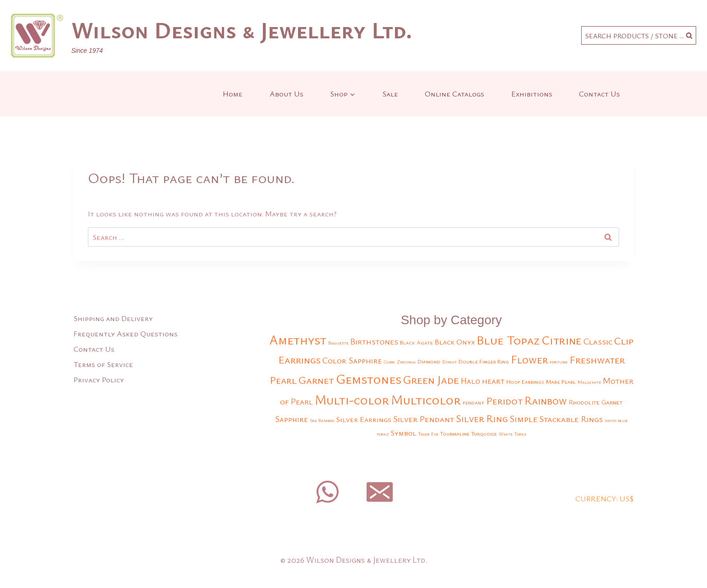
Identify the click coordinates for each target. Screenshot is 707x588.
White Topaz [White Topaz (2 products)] (513, 434)
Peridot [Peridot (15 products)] (504, 401)
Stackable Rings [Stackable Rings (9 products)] (571, 419)
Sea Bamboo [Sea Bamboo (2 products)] (322, 420)
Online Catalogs (454, 94)
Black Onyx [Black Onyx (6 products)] (455, 342)
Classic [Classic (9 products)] (598, 341)
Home (233, 94)
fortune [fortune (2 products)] (559, 362)
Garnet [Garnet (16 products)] (316, 380)
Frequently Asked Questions (126, 333)
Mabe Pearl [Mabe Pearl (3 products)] (561, 382)
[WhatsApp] (327, 492)
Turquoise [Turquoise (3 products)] (484, 434)
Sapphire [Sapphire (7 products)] (292, 419)
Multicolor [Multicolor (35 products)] (426, 399)
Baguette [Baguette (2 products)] (338, 343)
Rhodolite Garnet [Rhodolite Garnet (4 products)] (596, 402)
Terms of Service (103, 364)
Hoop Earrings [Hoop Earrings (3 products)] (525, 382)
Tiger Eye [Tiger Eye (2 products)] (428, 434)
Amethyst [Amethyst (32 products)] (298, 340)
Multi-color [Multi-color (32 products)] (352, 400)
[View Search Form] (639, 35)
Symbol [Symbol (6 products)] (403, 433)
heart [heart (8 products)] (493, 380)
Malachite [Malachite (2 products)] (589, 382)
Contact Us (599, 94)
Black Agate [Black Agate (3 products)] (416, 342)
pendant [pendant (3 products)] (473, 402)
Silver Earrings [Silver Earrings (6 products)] (364, 419)
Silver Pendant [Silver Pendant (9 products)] (424, 419)
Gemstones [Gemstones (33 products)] (369, 379)
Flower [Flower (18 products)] (529, 359)
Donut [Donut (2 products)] (450, 362)
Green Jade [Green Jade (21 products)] (431, 379)
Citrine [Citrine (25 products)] (562, 340)
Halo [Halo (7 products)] (471, 381)
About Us (287, 94)
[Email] (380, 492)
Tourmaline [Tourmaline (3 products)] (455, 434)
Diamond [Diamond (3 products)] (429, 361)
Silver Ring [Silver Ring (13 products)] (482, 418)
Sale (390, 94)
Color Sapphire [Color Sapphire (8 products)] (352, 360)
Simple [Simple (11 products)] (523, 418)
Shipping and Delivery (113, 318)
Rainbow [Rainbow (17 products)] (546, 400)
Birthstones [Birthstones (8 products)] (374, 341)
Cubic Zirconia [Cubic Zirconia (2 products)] (400, 362)
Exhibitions (532, 94)
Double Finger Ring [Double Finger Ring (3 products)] (484, 361)
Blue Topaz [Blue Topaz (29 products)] (508, 340)
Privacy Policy (99, 379)
